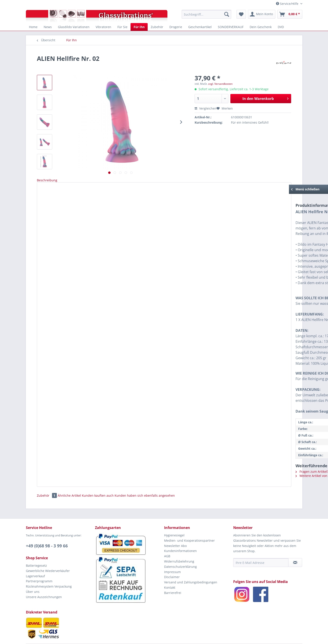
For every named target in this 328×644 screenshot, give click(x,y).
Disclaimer (172, 563)
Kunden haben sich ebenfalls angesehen (145, 481)
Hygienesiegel (174, 521)
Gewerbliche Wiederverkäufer (48, 557)
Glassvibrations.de (156, 637)
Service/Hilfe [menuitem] (288, 4)
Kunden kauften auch (98, 481)
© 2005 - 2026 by (134, 637)
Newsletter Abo (175, 532)
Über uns (33, 578)
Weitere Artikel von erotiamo (66, 464)
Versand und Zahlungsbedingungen (191, 568)
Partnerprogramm (39, 567)
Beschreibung (47, 180)
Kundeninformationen (180, 537)
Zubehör (47, 481)
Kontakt (170, 573)
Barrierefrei (173, 579)
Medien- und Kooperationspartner (189, 526)
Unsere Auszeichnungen (44, 583)
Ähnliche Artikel (69, 481)
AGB (167, 542)
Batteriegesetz (36, 551)
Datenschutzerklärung (180, 553)
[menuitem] (207, 14)
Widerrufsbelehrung (179, 547)
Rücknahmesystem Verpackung (49, 572)
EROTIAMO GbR (195, 637)
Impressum (172, 558)
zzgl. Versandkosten (220, 84)
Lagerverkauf (35, 562)
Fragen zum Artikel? (60, 460)
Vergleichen (206, 108)
